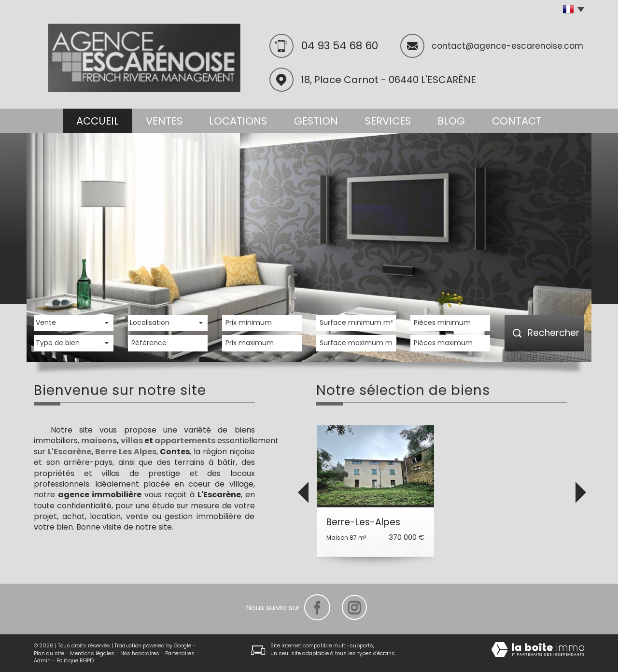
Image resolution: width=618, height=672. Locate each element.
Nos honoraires (140, 653)
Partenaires (180, 653)
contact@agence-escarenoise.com (507, 46)
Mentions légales (92, 653)
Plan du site (49, 653)
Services (388, 121)
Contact (517, 121)
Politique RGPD (75, 660)
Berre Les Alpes (126, 452)
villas (132, 441)
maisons (99, 441)
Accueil (98, 121)
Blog (451, 121)
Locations (238, 121)
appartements (185, 441)
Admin (42, 660)
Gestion (316, 121)
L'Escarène (70, 452)
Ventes (164, 121)
